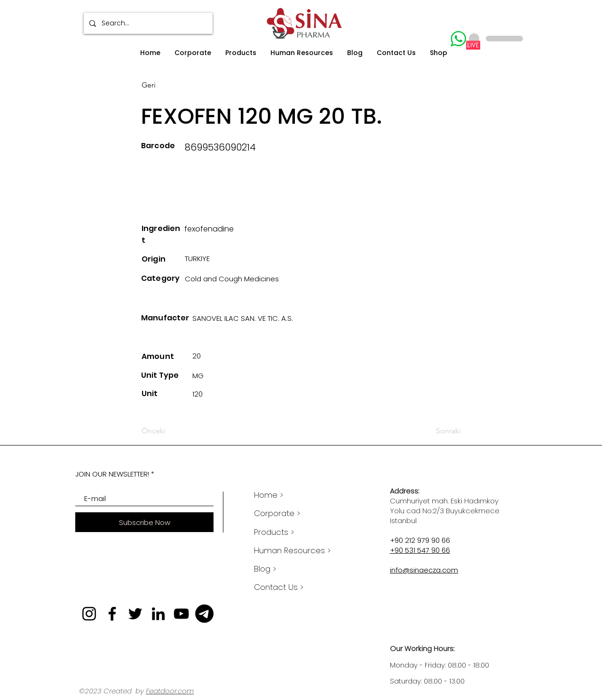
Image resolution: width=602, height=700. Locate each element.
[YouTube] (181, 614)
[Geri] (173, 85)
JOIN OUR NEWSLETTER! (112, 474)
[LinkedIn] (158, 614)
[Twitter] (135, 614)
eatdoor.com (171, 691)
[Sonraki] (438, 431)
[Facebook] (112, 614)
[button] (193, 53)
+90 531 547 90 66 (420, 550)
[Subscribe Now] (144, 522)
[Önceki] (173, 431)
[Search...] (147, 23)
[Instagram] (89, 614)
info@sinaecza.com (424, 570)
